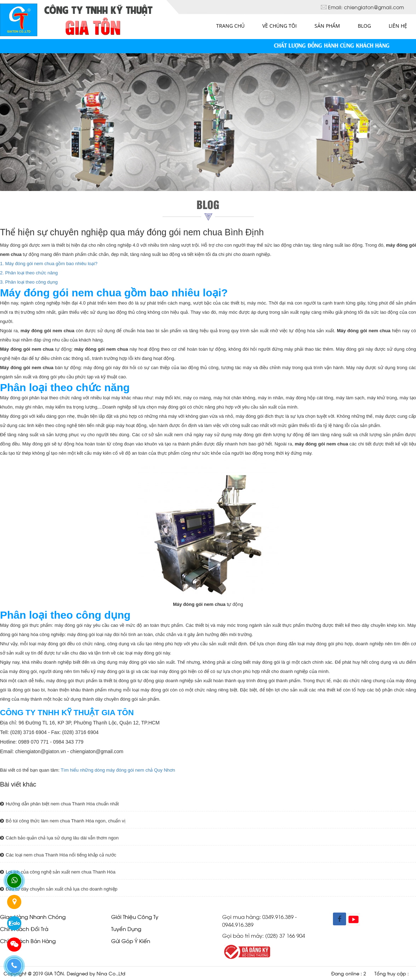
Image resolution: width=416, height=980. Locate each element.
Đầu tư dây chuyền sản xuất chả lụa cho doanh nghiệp (59, 889)
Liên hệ (398, 26)
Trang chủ (230, 26)
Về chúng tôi (280, 26)
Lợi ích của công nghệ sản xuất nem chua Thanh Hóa (58, 872)
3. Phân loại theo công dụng (29, 282)
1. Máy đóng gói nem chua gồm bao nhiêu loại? (49, 264)
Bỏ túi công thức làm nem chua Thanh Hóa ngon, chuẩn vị (63, 821)
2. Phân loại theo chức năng (29, 273)
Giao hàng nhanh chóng (33, 916)
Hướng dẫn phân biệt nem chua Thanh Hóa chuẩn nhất (59, 804)
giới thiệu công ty (135, 916)
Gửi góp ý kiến (131, 940)
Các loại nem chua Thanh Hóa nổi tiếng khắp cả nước (58, 855)
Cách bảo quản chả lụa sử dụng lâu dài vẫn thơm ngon (59, 838)
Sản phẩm (327, 26)
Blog (364, 26)
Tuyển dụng (126, 928)
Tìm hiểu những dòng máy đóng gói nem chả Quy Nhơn (117, 770)
